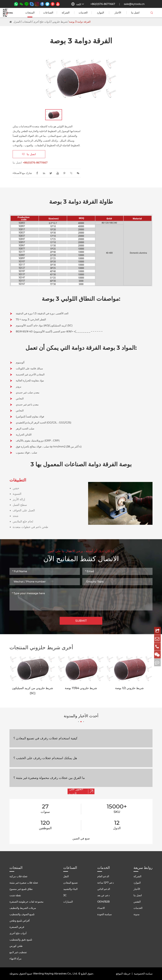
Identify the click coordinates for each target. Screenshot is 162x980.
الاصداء (101, 908)
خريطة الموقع (123, 974)
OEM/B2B (103, 902)
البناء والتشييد (70, 889)
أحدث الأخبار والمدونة (81, 718)
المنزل (17, 22)
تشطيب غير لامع (18, 952)
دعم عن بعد (103, 895)
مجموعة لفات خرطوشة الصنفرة (26, 902)
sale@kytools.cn (134, 4)
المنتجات (30, 13)
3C (65, 895)
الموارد (100, 13)
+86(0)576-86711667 (103, 4)
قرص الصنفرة (17, 927)
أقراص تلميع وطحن (20, 921)
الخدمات (83, 13)
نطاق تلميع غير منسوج (21, 889)
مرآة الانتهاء (16, 959)
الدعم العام (103, 876)
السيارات (68, 902)
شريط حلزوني (60, 22)
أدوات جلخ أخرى (42, 22)
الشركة (66, 13)
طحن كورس (16, 946)
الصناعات (48, 13)
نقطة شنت (15, 895)
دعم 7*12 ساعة (106, 883)
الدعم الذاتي (104, 889)
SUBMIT (81, 621)
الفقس (137, 902)
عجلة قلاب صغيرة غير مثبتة (24, 883)
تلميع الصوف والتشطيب (22, 914)
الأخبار (118, 13)
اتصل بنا (135, 13)
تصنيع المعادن (70, 883)
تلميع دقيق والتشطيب (21, 940)
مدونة (137, 914)
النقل (66, 876)
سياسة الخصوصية (143, 974)
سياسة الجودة (104, 914)
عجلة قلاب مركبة (19, 876)
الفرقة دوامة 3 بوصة (80, 22)
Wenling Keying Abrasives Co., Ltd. (55, 974)
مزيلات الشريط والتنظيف (23, 908)
